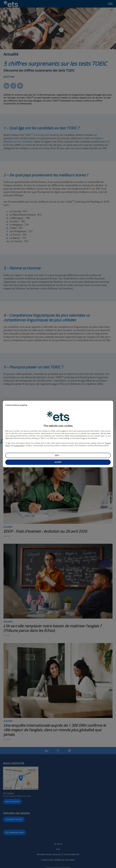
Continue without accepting (16, 405)
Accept (58, 462)
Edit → (58, 455)
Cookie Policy (19, 445)
